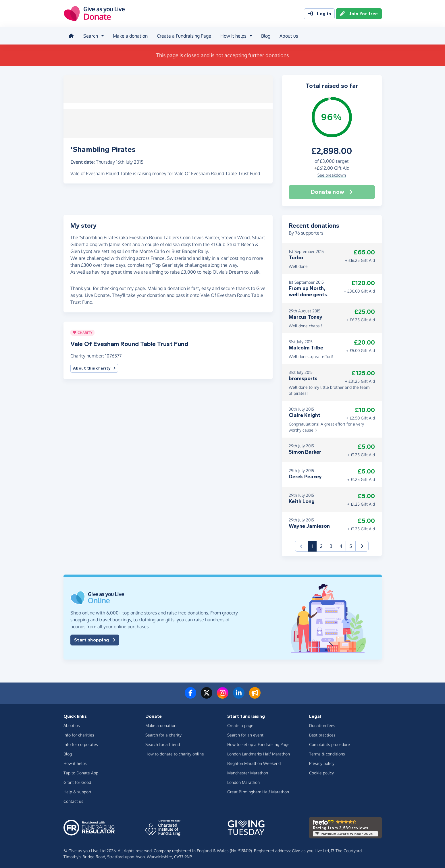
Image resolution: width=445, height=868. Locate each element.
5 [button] (351, 545)
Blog (265, 36)
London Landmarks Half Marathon (259, 753)
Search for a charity (163, 734)
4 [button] (341, 545)
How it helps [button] (233, 36)
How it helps (75, 762)
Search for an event (245, 734)
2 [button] (321, 545)
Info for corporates (81, 744)
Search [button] (90, 36)
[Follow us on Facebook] (190, 695)
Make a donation (130, 36)
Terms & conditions (327, 753)
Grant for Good (77, 781)
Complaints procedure (330, 744)
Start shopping (95, 639)
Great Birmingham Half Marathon (258, 791)
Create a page (240, 725)
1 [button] (314, 545)
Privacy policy (322, 762)
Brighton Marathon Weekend (254, 762)
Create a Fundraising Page (184, 36)
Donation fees (322, 725)
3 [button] (331, 545)
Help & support (77, 791)
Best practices (322, 734)
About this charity (94, 367)
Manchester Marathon (248, 772)
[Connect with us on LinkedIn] (239, 695)
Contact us (73, 800)
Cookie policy (321, 772)
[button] (362, 545)
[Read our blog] (255, 695)
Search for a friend (163, 744)
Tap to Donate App (81, 772)
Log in (319, 14)
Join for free (359, 14)
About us (288, 36)
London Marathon (243, 781)
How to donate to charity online (175, 753)
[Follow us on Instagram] (223, 695)
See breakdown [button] (332, 174)
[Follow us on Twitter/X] (207, 695)
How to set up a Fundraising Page (258, 744)
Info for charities (79, 734)
